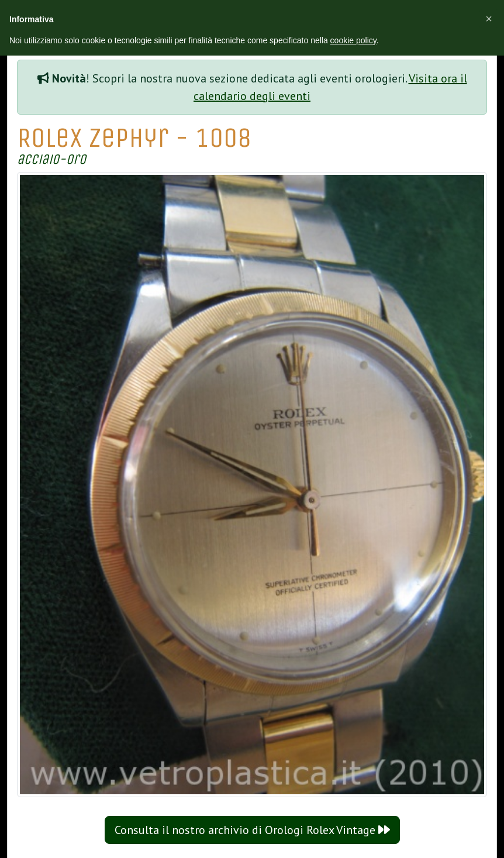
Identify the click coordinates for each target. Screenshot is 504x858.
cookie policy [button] (353, 40)
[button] (489, 19)
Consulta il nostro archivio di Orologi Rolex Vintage (252, 830)
